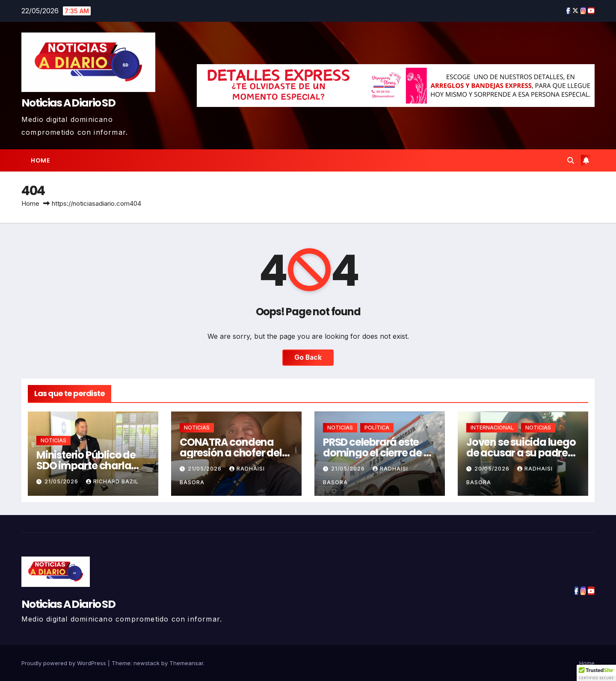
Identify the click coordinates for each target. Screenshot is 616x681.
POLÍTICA (377, 428)
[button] (571, 160)
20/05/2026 (493, 469)
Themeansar (186, 663)
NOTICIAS (53, 440)
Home (40, 160)
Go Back (308, 358)
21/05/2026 (62, 481)
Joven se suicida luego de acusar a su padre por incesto (521, 453)
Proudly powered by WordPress (65, 663)
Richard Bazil (112, 481)
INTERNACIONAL (492, 428)
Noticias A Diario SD (68, 103)
